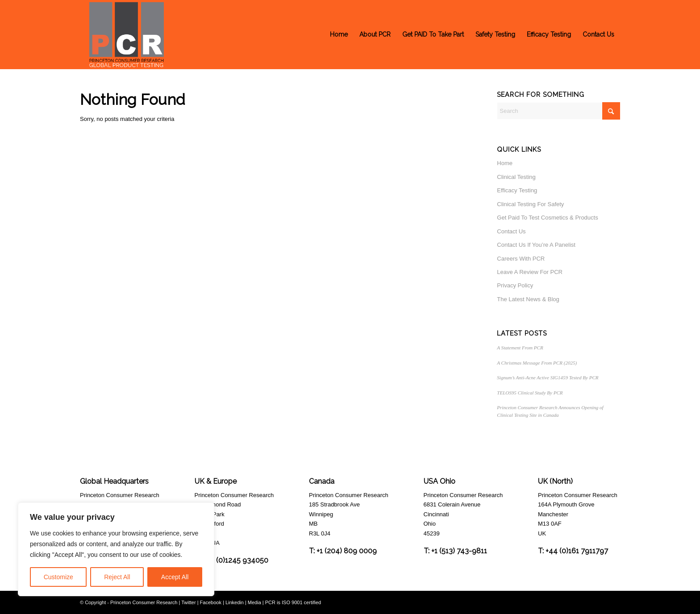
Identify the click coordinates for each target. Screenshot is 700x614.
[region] (116, 549)
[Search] (558, 111)
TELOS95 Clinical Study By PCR (530, 393)
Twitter (188, 602)
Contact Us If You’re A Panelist (536, 245)
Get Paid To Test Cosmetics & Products (547, 218)
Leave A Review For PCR (530, 272)
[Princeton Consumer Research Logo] (126, 35)
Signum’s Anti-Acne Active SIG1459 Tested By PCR (548, 378)
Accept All (175, 577)
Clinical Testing (516, 177)
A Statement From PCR (520, 348)
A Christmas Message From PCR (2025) (537, 363)
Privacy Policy (515, 285)
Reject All (117, 577)
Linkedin (235, 602)
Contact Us (511, 231)
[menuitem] (339, 35)
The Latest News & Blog (528, 299)
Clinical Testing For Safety (530, 204)
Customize (58, 577)
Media (254, 602)
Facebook (211, 602)
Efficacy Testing (517, 190)
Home (505, 163)
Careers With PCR (521, 259)
